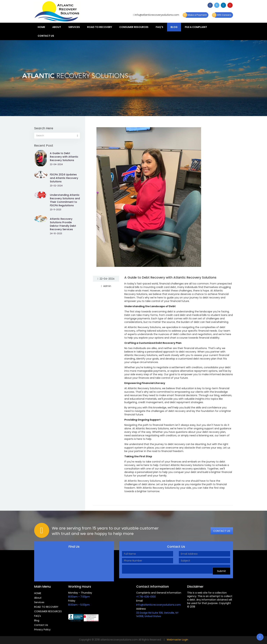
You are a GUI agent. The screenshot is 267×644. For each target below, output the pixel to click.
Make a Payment (195, 15)
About (57, 27)
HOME (41, 27)
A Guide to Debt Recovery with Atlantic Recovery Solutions (170, 277)
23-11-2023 (56, 210)
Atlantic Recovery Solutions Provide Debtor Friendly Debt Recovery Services (63, 224)
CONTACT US (222, 531)
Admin (106, 286)
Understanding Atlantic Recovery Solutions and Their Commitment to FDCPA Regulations (65, 200)
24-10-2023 (56, 233)
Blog (174, 27)
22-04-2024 (106, 279)
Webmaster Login (177, 640)
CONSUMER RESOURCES (134, 27)
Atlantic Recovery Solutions (144, 481)
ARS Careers (222, 15)
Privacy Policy (42, 630)
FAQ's (159, 27)
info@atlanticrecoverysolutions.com (156, 15)
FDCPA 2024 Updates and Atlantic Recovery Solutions (64, 178)
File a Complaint (196, 27)
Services (74, 27)
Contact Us (46, 36)
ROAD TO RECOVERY (100, 27)
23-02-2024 (56, 186)
